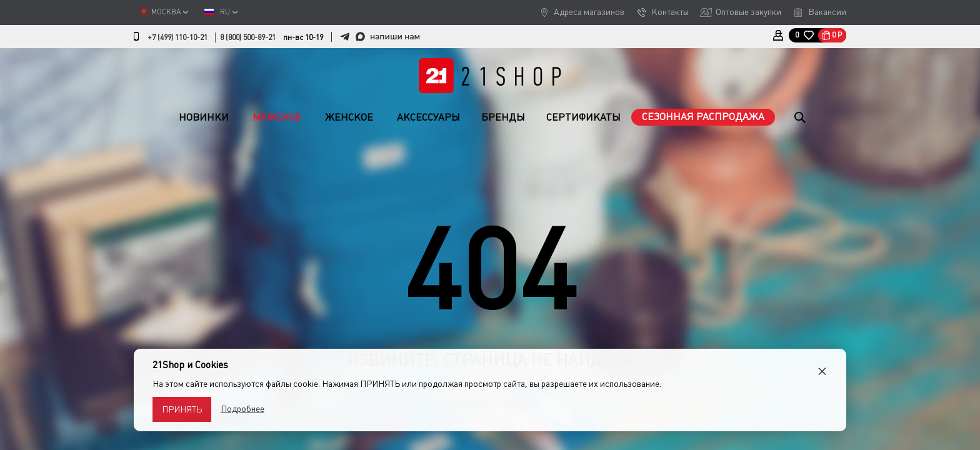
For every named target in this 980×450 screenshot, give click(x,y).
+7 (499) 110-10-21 (177, 37)
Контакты (670, 12)
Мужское (277, 117)
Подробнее (242, 409)
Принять (182, 409)
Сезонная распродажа (703, 117)
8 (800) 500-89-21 (248, 37)
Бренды (503, 117)
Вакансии (827, 12)
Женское (349, 117)
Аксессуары (428, 117)
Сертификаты (583, 117)
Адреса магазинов (589, 12)
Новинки (204, 117)
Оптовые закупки (748, 12)
